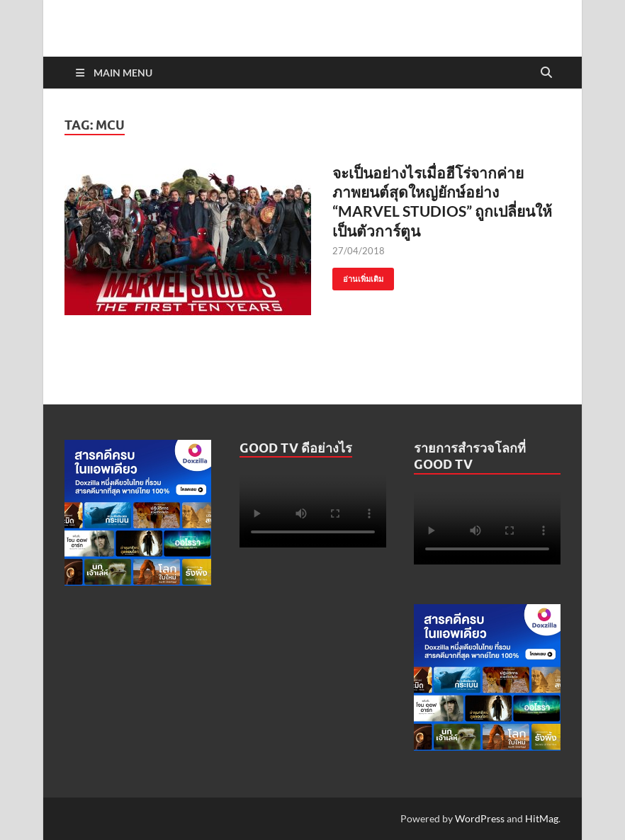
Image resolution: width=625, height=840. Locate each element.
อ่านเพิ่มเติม (358, 276)
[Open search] (546, 73)
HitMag (542, 818)
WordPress (480, 818)
